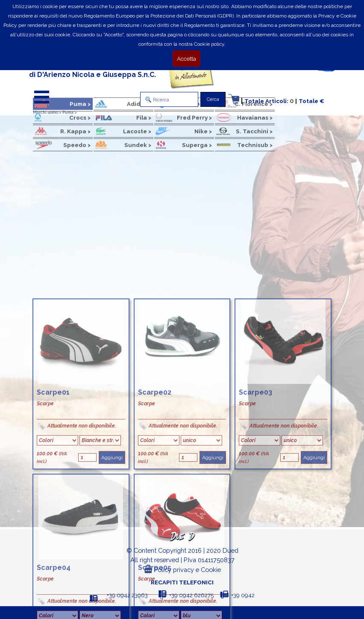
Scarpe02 (155, 526)
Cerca (213, 99)
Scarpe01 (53, 526)
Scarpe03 (255, 526)
